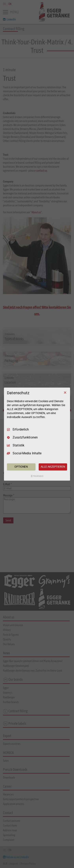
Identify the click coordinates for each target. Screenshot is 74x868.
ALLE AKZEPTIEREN (53, 467)
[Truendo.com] (37, 476)
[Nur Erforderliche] (65, 392)
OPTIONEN (21, 467)
